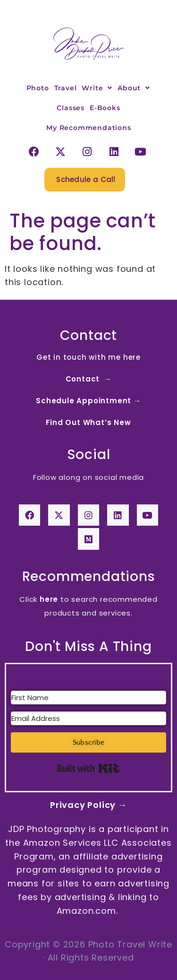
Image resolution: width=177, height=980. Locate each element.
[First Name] (88, 698)
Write (97, 88)
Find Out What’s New (88, 422)
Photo (38, 88)
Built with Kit (88, 768)
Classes (71, 108)
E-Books (105, 108)
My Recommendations (88, 128)
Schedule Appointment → (88, 401)
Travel (66, 88)
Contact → (89, 379)
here (49, 599)
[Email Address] (88, 718)
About (134, 88)
